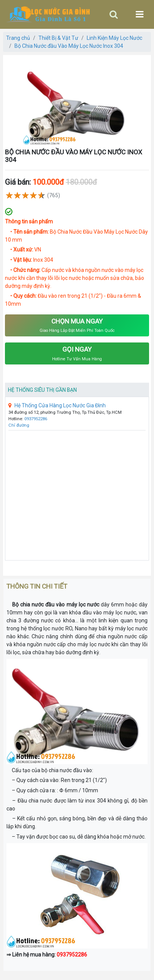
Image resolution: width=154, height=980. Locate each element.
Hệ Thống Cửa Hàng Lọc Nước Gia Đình (57, 405)
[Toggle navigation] (114, 15)
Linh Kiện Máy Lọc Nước (114, 38)
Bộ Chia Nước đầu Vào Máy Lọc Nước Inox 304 (69, 46)
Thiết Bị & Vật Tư (58, 38)
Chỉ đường (19, 425)
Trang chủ (18, 38)
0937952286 (36, 419)
